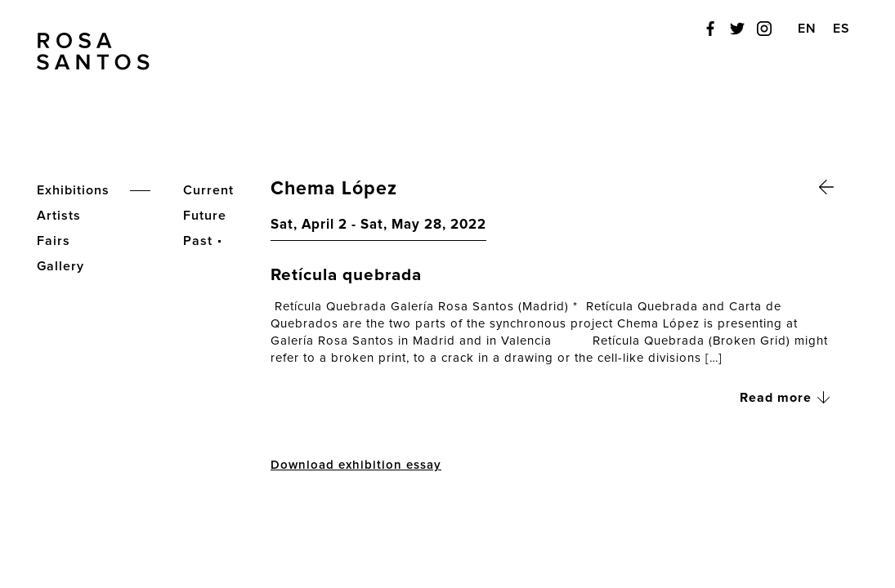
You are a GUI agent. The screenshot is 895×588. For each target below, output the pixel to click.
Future (205, 216)
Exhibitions (73, 190)
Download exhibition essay (356, 465)
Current (208, 190)
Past (198, 241)
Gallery (60, 266)
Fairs (54, 241)
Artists (59, 216)
